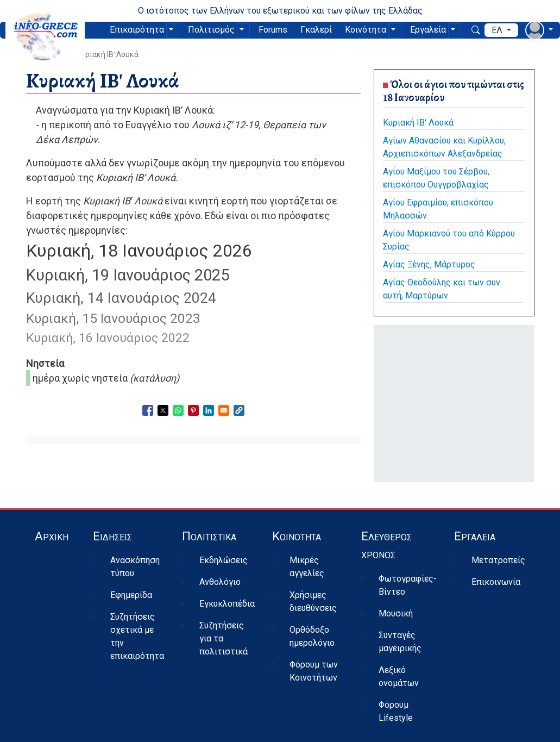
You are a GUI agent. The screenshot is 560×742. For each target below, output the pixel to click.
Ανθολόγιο (220, 582)
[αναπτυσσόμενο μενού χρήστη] (539, 30)
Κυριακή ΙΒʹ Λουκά (418, 123)
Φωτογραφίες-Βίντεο (408, 585)
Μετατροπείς (498, 560)
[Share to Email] (224, 410)
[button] (239, 410)
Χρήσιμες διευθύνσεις (313, 601)
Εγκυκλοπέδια (227, 604)
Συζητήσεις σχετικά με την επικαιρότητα (137, 636)
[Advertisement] (454, 402)
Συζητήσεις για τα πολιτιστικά (224, 638)
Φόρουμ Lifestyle (396, 711)
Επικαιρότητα (137, 30)
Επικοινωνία (496, 582)
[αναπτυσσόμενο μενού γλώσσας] (501, 30)
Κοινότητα (366, 30)
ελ (498, 30)
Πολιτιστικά (209, 536)
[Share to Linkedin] (209, 410)
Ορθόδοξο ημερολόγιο (312, 636)
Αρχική (52, 536)
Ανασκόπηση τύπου (135, 567)
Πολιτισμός (211, 30)
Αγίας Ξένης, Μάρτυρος (429, 264)
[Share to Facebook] (148, 410)
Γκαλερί (316, 30)
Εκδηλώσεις (224, 560)
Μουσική (396, 613)
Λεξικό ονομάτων (399, 676)
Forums (273, 30)
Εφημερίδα (131, 595)
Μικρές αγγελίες (307, 567)
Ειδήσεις (112, 536)
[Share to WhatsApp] (178, 410)
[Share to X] (163, 410)
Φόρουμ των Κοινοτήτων (314, 671)
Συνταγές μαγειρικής (400, 642)
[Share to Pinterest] (193, 410)
